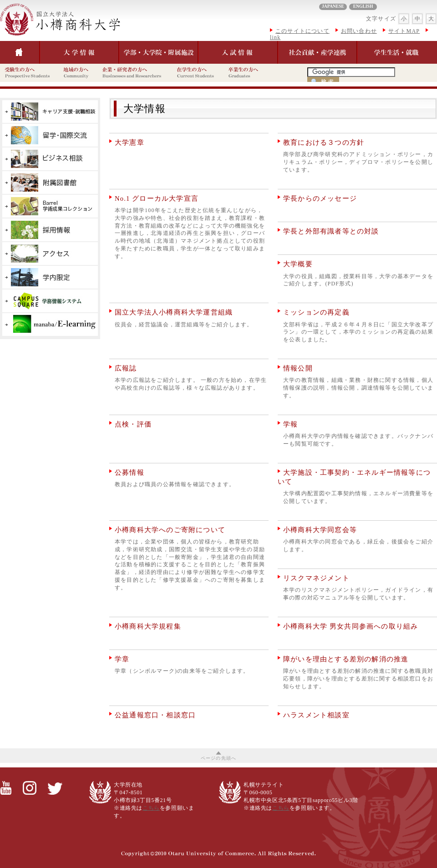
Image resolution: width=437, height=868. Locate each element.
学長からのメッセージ (320, 198)
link (275, 38)
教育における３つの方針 (324, 142)
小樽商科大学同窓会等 (320, 530)
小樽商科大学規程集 (148, 626)
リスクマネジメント (316, 578)
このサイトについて (302, 31)
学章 (122, 659)
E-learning (50, 325)
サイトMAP (404, 31)
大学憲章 (130, 142)
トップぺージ (20, 52)
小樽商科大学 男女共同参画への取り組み (351, 626)
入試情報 (238, 52)
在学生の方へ (198, 73)
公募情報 (130, 472)
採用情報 (50, 230)
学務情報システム (50, 301)
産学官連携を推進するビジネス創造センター (50, 159)
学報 (290, 424)
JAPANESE (333, 6)
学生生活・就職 (397, 52)
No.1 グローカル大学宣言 (157, 198)
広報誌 (126, 368)
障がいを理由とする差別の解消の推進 (346, 659)
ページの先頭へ (218, 758)
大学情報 (78, 21)
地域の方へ (78, 73)
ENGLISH (363, 6)
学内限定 (50, 277)
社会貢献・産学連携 (317, 52)
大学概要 (298, 264)
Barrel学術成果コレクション (50, 206)
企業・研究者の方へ (135, 73)
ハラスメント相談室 (316, 715)
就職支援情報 (50, 112)
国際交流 (50, 135)
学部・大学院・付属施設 (158, 52)
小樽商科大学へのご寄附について (170, 530)
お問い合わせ (359, 31)
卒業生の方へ (247, 73)
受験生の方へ (29, 73)
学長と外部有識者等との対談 (331, 231)
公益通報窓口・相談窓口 (155, 715)
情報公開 (298, 368)
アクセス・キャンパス (50, 254)
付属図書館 (50, 183)
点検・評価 (133, 424)
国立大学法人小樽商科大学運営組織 (174, 312)
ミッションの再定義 (316, 312)
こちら (151, 808)
